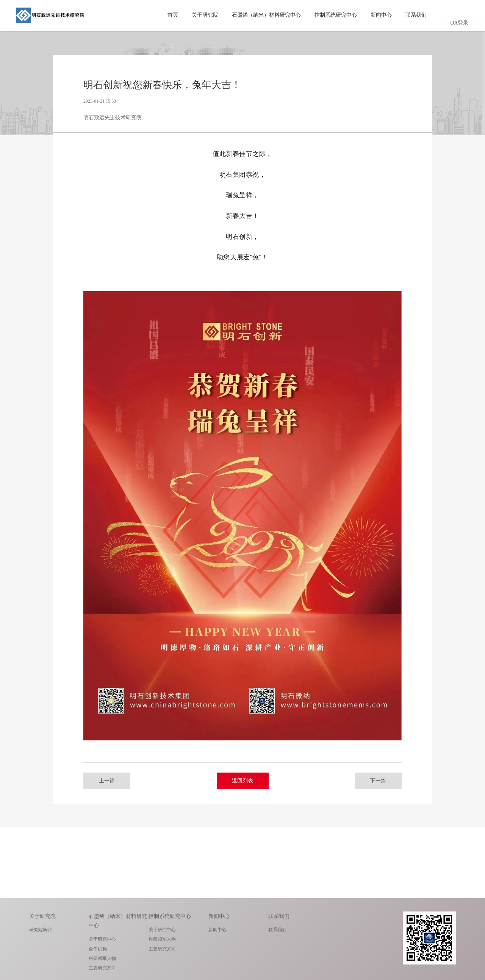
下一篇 (377, 781)
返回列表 (243, 781)
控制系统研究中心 (336, 15)
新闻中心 (381, 15)
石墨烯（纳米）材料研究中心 (266, 15)
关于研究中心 (102, 939)
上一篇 (108, 781)
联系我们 (416, 15)
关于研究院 (205, 15)
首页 (173, 15)
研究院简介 (41, 930)
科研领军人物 (102, 958)
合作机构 (98, 949)
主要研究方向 (102, 968)
